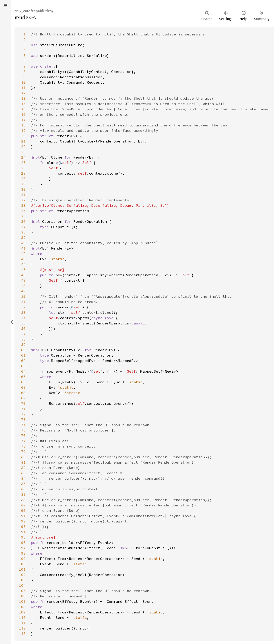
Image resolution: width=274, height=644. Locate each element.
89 (23, 505)
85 (23, 484)
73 (23, 419)
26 (23, 168)
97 (23, 548)
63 (23, 366)
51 (23, 302)
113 (22, 634)
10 (23, 82)
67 (23, 387)
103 (22, 580)
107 (22, 601)
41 (23, 248)
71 (23, 409)
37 (23, 227)
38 (23, 232)
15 (23, 109)
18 (23, 125)
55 (23, 323)
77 (23, 441)
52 (23, 307)
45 (23, 270)
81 (23, 462)
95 (23, 537)
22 (23, 147)
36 (23, 221)
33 (23, 205)
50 (23, 296)
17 (23, 120)
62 (23, 361)
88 (23, 500)
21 (23, 141)
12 (23, 93)
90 (23, 510)
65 (23, 377)
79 (23, 452)
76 (23, 436)
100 (22, 564)
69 (23, 398)
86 (23, 489)
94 (23, 532)
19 (23, 130)
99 (23, 559)
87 (23, 494)
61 (23, 355)
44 (23, 264)
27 (23, 173)
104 (22, 585)
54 (23, 318)
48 (23, 286)
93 (23, 526)
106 (22, 596)
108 (22, 607)
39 (23, 237)
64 (23, 371)
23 (23, 152)
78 (23, 446)
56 (23, 328)
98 (23, 553)
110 (22, 617)
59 (23, 345)
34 (23, 211)
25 (23, 163)
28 (23, 179)
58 (23, 339)
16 (23, 114)
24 (23, 157)
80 (23, 457)
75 (23, 430)
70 (23, 403)
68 (23, 393)
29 (23, 184)
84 (23, 478)
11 (23, 88)
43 (23, 259)
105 (22, 591)
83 (23, 473)
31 (23, 195)
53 (23, 312)
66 (23, 382)
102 (22, 575)
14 (23, 104)
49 (23, 291)
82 (23, 468)
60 (23, 350)
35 (23, 216)
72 (23, 414)
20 (23, 136)
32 (23, 200)
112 (22, 628)
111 (22, 623)
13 (23, 98)
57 (23, 334)
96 (23, 543)
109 (22, 612)
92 (23, 521)
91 (23, 516)
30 (23, 189)
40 (23, 243)
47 (23, 280)
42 (23, 254)
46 (23, 275)
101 (22, 569)
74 (23, 425)
